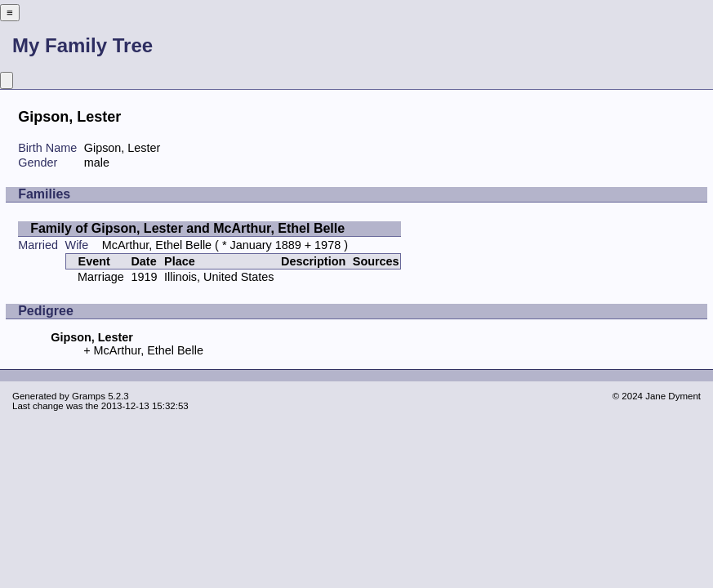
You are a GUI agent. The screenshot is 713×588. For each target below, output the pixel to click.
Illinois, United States (219, 277)
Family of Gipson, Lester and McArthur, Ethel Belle (187, 228)
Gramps (89, 396)
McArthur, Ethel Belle (157, 245)
